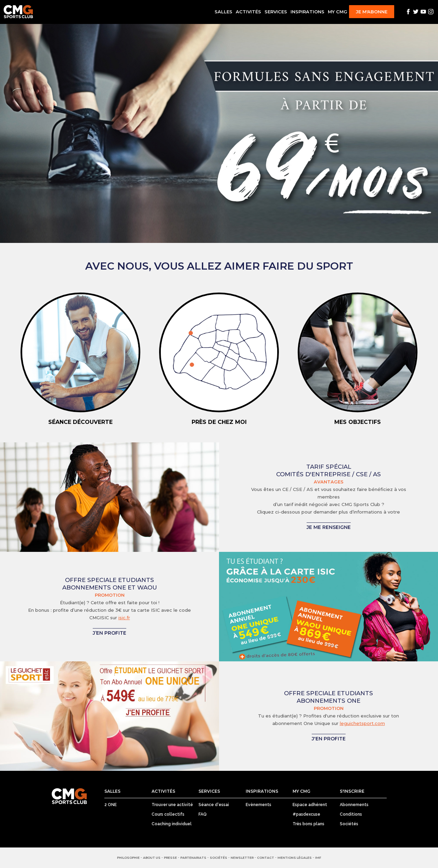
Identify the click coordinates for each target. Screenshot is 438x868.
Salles (223, 12)
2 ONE (111, 805)
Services (276, 12)
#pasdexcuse (306, 814)
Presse (170, 858)
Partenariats (193, 858)
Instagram (431, 12)
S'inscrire (352, 791)
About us (152, 858)
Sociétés (349, 824)
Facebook (408, 12)
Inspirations (307, 12)
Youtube (423, 12)
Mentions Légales (295, 858)
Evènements (259, 805)
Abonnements (354, 805)
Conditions (351, 814)
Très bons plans (308, 824)
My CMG (338, 12)
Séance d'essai (214, 805)
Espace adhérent (310, 805)
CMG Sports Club (69, 796)
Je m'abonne (372, 12)
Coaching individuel (172, 824)
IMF (318, 858)
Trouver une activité (172, 805)
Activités (248, 12)
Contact (266, 858)
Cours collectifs (168, 814)
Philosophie (128, 858)
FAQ (203, 814)
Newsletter (242, 858)
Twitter (416, 12)
